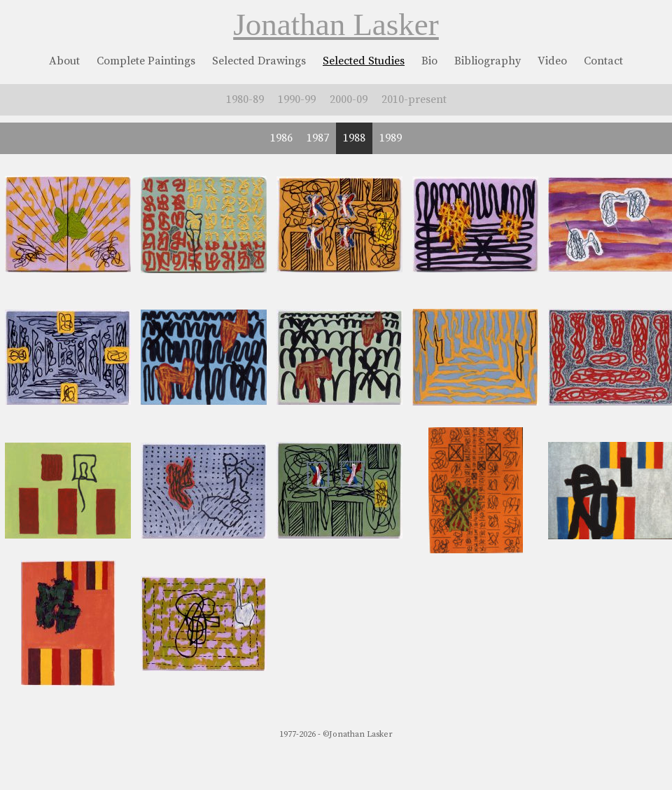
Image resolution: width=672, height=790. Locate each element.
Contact (603, 61)
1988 (354, 138)
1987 (318, 138)
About (64, 61)
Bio (429, 61)
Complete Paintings (146, 61)
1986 (281, 138)
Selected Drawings (259, 61)
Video (552, 61)
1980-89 (245, 99)
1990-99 (297, 99)
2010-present (414, 99)
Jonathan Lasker (336, 25)
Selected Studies (364, 61)
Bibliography (488, 61)
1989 (391, 138)
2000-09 (349, 99)
